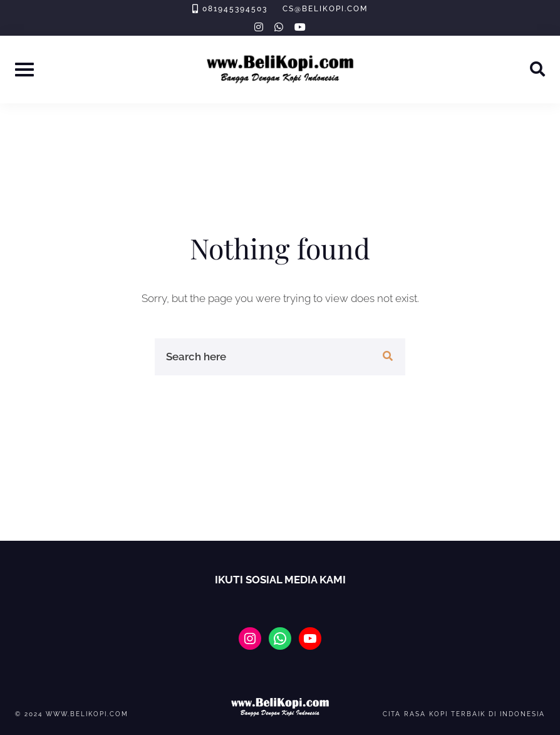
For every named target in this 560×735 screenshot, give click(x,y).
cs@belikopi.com (325, 9)
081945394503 (235, 9)
